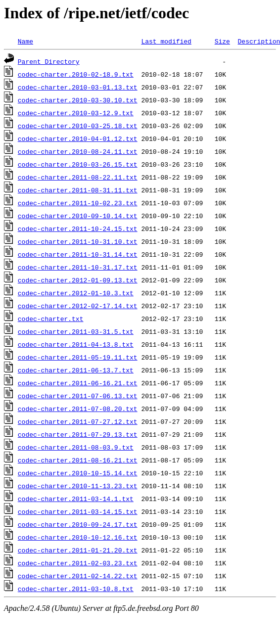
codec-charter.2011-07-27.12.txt (78, 421)
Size (222, 41)
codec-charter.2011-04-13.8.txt (76, 344)
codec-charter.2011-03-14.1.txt (76, 499)
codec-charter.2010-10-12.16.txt (78, 537)
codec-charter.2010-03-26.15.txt (78, 164)
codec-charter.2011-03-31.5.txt (76, 331)
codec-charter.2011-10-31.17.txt (78, 267)
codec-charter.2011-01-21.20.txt (78, 550)
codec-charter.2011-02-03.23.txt (78, 563)
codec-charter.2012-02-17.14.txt (78, 306)
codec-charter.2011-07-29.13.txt (78, 434)
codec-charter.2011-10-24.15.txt (78, 229)
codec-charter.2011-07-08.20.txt (78, 409)
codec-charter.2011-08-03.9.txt (76, 447)
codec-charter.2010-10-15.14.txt (78, 473)
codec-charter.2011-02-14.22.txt (78, 576)
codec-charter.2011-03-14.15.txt (78, 511)
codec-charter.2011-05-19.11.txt (78, 357)
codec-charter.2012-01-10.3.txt (76, 293)
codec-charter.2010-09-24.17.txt (78, 524)
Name (25, 41)
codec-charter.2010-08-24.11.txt (78, 151)
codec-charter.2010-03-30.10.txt (78, 100)
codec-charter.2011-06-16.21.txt (78, 383)
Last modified (166, 41)
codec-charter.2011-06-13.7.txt (76, 370)
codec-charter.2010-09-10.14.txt (78, 216)
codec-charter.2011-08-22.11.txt (78, 177)
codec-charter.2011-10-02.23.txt (78, 203)
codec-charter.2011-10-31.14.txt (78, 254)
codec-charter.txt (51, 319)
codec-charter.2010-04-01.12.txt (78, 138)
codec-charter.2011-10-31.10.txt (78, 241)
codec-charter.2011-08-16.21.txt (78, 460)
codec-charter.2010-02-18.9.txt (76, 74)
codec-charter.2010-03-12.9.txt (76, 113)
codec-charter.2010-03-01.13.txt (78, 87)
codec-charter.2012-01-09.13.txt (78, 280)
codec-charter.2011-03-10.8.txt (76, 589)
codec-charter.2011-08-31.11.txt (78, 190)
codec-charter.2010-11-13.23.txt (78, 486)
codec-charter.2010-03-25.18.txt (78, 126)
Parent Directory (49, 61)
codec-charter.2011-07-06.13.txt (78, 396)
